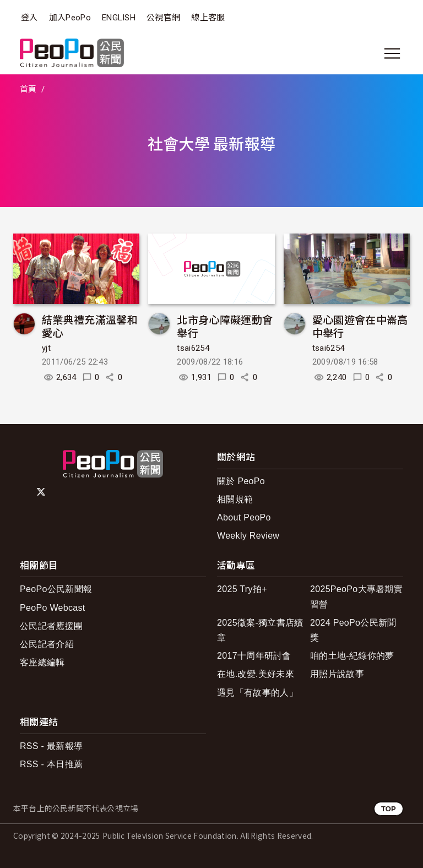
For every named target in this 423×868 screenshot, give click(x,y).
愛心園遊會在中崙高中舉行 (360, 326)
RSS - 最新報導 (51, 746)
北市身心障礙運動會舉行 (225, 326)
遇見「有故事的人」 (257, 693)
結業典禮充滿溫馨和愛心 (90, 326)
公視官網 (163, 18)
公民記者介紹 (47, 644)
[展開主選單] (392, 53)
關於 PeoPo (241, 481)
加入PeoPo (70, 18)
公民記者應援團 (51, 626)
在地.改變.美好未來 (256, 674)
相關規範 (235, 499)
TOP (389, 809)
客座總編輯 (42, 662)
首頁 (28, 89)
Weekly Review (248, 536)
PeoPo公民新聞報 (56, 589)
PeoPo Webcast (53, 608)
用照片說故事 (337, 674)
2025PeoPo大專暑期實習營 (356, 596)
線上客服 (208, 18)
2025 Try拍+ (242, 589)
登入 (29, 18)
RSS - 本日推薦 (51, 764)
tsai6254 (193, 348)
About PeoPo (244, 517)
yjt (46, 348)
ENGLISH (119, 18)
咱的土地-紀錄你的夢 (352, 656)
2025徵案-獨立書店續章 (260, 630)
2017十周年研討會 (254, 656)
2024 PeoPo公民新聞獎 (353, 630)
